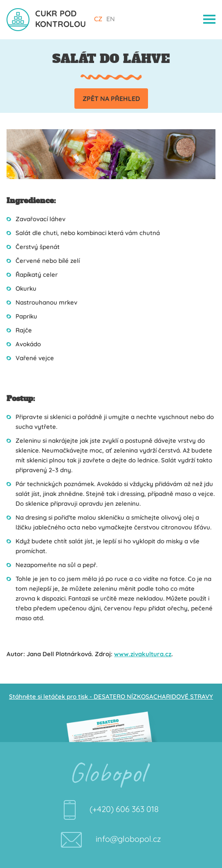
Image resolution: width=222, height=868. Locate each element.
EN (111, 19)
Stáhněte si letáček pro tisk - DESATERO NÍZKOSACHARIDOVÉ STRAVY (111, 696)
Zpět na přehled (111, 99)
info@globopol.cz (128, 839)
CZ (98, 19)
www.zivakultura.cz (143, 654)
